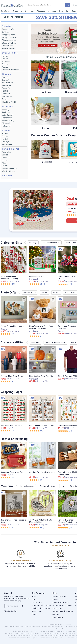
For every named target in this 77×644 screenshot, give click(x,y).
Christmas (5, 11)
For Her (5, 56)
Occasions (30, 11)
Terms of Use (37, 611)
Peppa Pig (6, 88)
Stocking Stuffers (9, 43)
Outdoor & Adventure (11, 70)
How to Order (57, 608)
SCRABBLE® (7, 96)
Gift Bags (6, 32)
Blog (34, 599)
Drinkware (35, 342)
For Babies (6, 61)
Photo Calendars (9, 48)
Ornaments (17, 11)
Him (61, 11)
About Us (35, 596)
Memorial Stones (27, 486)
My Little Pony (8, 83)
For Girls (5, 139)
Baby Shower (7, 115)
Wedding (41, 11)
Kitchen (5, 160)
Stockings (33, 243)
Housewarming (8, 120)
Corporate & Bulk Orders (61, 602)
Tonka (5, 99)
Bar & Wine (6, 152)
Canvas (5, 155)
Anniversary (7, 112)
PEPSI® (5, 91)
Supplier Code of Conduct (41, 608)
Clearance (7, 176)
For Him (5, 59)
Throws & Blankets (10, 169)
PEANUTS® (7, 86)
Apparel (5, 67)
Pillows (5, 166)
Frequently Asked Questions (62, 605)
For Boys (6, 142)
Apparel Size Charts (59, 596)
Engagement (7, 118)
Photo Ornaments (9, 40)
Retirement (7, 126)
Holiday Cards (8, 46)
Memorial (52, 11)
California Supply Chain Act (41, 605)
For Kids (5, 64)
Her (67, 11)
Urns (63, 486)
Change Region (58, 617)
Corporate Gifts (8, 29)
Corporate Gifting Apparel (55, 342)
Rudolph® (6, 94)
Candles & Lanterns (48, 486)
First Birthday (7, 145)
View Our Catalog (10, 611)
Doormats (6, 158)
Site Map (55, 614)
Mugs (4, 163)
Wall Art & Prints (9, 171)
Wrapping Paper (8, 35)
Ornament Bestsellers (51, 243)
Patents (35, 614)
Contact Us (56, 599)
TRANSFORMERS (9, 102)
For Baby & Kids (30, 293)
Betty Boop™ (7, 77)
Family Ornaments (9, 37)
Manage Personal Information (63, 611)
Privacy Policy (37, 602)
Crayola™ (6, 80)
